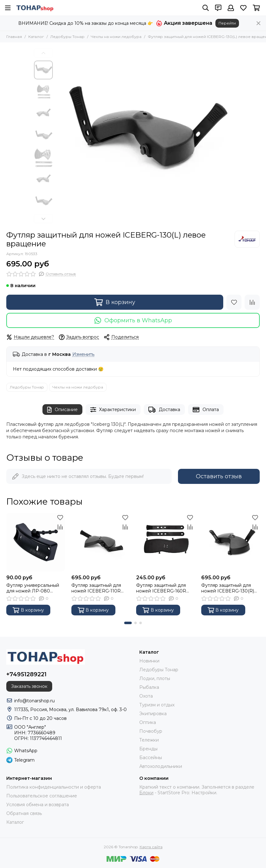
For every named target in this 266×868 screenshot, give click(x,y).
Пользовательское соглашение (42, 796)
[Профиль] (231, 8)
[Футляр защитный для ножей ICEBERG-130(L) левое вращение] (144, 137)
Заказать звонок (29, 686)
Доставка (164, 410)
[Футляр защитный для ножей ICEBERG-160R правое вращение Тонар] (166, 542)
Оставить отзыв (219, 476)
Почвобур (151, 731)
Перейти (227, 23)
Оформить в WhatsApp (133, 320)
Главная (14, 37)
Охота (146, 696)
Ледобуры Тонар (67, 37)
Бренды (148, 749)
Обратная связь (24, 813)
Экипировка (153, 714)
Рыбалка (149, 687)
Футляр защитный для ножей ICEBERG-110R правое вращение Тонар (99, 588)
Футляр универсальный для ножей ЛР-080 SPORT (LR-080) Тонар (33, 588)
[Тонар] (247, 239)
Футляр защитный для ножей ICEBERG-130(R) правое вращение (228, 588)
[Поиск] (206, 8)
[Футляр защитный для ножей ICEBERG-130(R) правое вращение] (231, 542)
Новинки (149, 661)
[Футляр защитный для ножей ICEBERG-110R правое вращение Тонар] (101, 542)
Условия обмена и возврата (38, 805)
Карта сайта (151, 847)
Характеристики (113, 410)
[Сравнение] (252, 302)
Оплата (206, 410)
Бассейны (151, 758)
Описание (62, 410)
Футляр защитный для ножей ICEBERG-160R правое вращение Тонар (164, 588)
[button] (43, 53)
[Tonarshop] (35, 8)
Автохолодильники (161, 766)
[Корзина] (256, 8)
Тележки (149, 740)
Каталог (36, 37)
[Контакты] (218, 8)
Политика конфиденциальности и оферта (54, 787)
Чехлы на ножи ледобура (116, 37)
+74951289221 (26, 674)
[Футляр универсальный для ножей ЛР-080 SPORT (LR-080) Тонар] (36, 542)
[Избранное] (243, 8)
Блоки (146, 793)
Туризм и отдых (157, 705)
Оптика (148, 722)
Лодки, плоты (155, 678)
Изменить (83, 354)
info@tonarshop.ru (34, 701)
